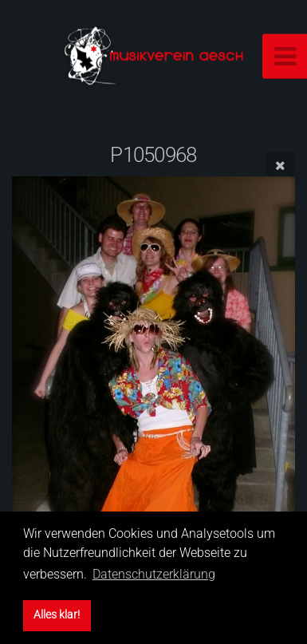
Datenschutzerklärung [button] (154, 574)
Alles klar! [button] (57, 615)
